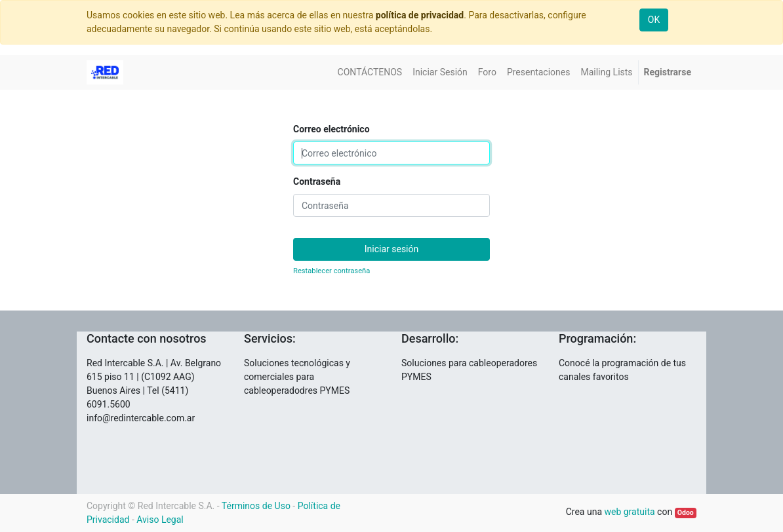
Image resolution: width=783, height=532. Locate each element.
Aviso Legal (160, 520)
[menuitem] (370, 72)
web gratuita (629, 512)
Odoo (686, 513)
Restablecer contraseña (331, 271)
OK (654, 20)
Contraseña (317, 181)
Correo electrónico (331, 129)
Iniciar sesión (392, 249)
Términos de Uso (256, 506)
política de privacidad (420, 15)
